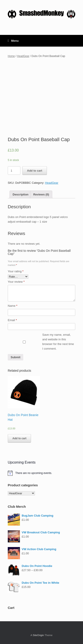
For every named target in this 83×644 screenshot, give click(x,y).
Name (13, 306)
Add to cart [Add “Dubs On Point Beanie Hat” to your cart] (19, 438)
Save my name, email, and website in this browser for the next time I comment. (58, 342)
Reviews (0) (41, 194)
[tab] (21, 194)
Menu (13, 41)
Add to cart (35, 171)
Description (21, 194)
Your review (16, 282)
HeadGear (23, 56)
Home (11, 56)
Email (12, 320)
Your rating (16, 271)
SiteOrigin (38, 635)
